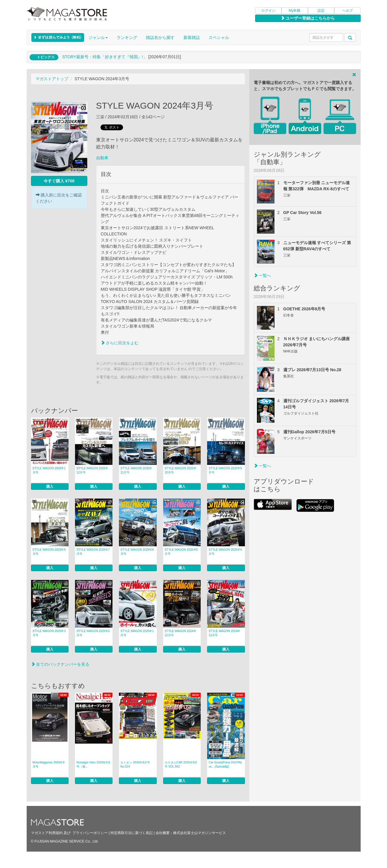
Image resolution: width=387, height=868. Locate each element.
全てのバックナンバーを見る (60, 664)
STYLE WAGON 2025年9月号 (225, 470)
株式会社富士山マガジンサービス (200, 833)
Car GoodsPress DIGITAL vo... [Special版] (225, 765)
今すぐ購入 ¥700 (59, 181)
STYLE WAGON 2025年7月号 (93, 552)
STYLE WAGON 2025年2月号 (93, 633)
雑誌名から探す (160, 37)
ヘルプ (347, 11)
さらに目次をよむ (120, 343)
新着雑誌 (192, 37)
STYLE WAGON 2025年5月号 (181, 552)
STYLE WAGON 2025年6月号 (137, 552)
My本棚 (295, 11)
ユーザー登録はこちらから (308, 18)
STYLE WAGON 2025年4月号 (225, 552)
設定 (321, 11)
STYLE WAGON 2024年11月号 (224, 633)
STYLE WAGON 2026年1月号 (49, 470)
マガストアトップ (52, 79)
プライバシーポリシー (90, 833)
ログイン (268, 11)
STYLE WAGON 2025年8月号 (49, 552)
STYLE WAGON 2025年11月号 (136, 470)
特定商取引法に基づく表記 (132, 833)
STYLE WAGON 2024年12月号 (180, 633)
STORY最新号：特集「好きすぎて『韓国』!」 (105, 57)
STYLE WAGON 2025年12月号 (92, 470)
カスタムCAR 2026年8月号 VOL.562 (181, 765)
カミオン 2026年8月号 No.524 (135, 765)
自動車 (102, 158)
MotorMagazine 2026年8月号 (49, 765)
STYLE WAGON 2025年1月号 (137, 633)
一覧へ (262, 275)
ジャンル (98, 37)
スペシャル (219, 37)
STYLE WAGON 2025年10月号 (180, 470)
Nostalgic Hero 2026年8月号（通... (93, 765)
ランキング (127, 37)
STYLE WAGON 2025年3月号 (49, 633)
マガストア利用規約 (47, 833)
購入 (50, 487)
